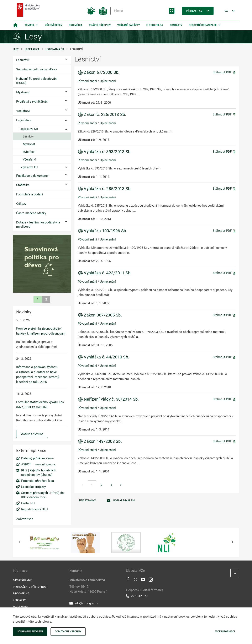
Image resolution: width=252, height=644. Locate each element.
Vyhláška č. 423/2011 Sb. (105, 273)
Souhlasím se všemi (30, 632)
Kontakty (176, 25)
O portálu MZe (22, 580)
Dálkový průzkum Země (37, 458)
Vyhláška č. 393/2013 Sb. (105, 152)
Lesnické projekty (33, 487)
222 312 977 (137, 596)
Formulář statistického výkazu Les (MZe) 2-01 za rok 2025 (40, 405)
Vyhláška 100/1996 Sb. (103, 231)
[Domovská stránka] (15, 25)
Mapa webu (20, 607)
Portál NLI (28, 503)
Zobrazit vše (25, 519)
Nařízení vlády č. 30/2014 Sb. (108, 399)
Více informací (225, 632)
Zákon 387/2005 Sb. (100, 315)
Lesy (16, 49)
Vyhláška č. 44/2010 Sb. (103, 357)
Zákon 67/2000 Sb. (99, 72)
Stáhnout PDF (224, 72)
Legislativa (32, 49)
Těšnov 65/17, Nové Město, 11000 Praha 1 (88, 589)
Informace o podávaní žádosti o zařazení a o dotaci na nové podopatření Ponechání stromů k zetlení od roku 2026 (38, 374)
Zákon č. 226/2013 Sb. (102, 114)
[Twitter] (136, 580)
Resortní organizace (203, 25)
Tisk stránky (87, 500)
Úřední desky (54, 25)
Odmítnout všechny (68, 632)
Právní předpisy (100, 25)
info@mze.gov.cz (84, 603)
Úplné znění (108, 81)
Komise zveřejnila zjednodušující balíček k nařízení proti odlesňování (41, 331)
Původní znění (87, 81)
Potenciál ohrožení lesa (38, 481)
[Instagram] (151, 580)
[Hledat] (143, 11)
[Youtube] (143, 580)
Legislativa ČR (55, 49)
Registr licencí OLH (35, 509)
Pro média (76, 25)
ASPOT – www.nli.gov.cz (38, 464)
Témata (29, 25)
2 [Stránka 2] (102, 485)
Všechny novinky (32, 434)
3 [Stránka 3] (111, 485)
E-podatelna (155, 25)
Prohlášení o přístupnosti (31, 587)
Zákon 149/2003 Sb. (100, 441)
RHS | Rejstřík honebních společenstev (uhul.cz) (38, 473)
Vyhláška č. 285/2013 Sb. (105, 189)
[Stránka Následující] (121, 485)
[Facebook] (128, 580)
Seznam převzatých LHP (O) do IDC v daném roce (43, 495)
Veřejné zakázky (128, 25)
